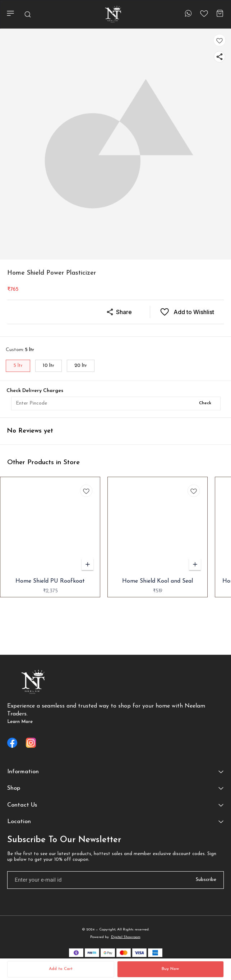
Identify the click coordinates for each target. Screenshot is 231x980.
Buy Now (170, 969)
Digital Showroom (126, 937)
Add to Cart (61, 969)
